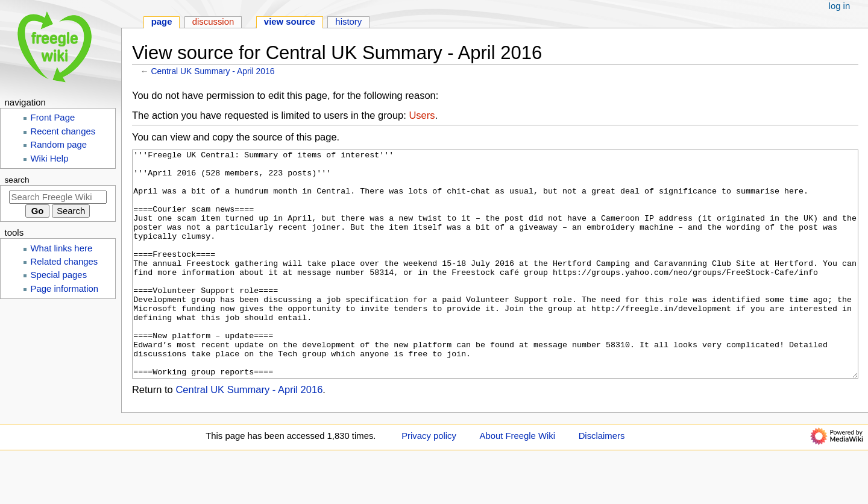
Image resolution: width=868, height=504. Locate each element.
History (348, 22)
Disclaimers (602, 481)
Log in (840, 6)
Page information (65, 289)
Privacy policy (429, 481)
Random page (59, 145)
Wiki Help (50, 159)
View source (290, 22)
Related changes (64, 262)
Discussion (213, 22)
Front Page (53, 118)
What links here (62, 248)
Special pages (59, 275)
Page (162, 22)
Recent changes (63, 131)
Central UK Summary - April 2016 (213, 71)
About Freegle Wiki (517, 481)
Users (422, 115)
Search (17, 180)
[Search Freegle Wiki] (58, 197)
